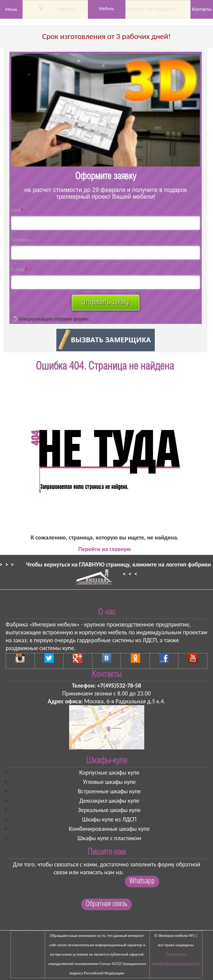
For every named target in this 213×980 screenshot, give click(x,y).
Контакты (202, 9)
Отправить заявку (106, 302)
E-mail (19, 270)
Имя (17, 210)
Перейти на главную (104, 549)
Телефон (21, 240)
